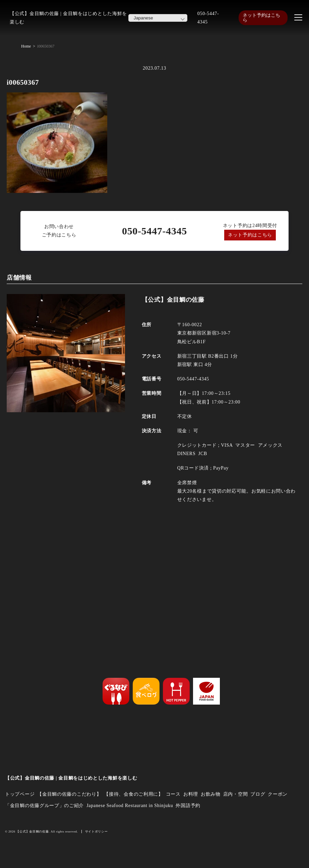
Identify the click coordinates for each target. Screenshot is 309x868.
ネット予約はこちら (261, 18)
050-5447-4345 (208, 18)
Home (26, 46)
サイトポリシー (97, 831)
